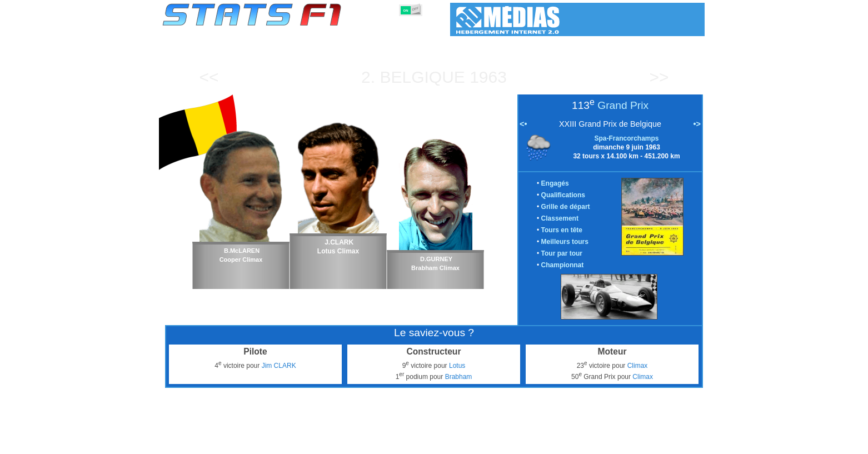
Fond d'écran (637, 443)
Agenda (563, 443)
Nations (491, 443)
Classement (560, 218)
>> (659, 77)
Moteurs (422, 443)
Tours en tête (562, 230)
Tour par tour (562, 253)
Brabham (459, 377)
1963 (488, 77)
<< (209, 77)
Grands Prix (288, 443)
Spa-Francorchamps (626, 138)
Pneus (457, 443)
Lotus (457, 366)
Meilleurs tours (565, 242)
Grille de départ (566, 207)
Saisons (245, 443)
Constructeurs (375, 443)
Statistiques (201, 443)
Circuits (527, 443)
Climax (638, 366)
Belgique (422, 77)
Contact (682, 443)
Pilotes (329, 443)
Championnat (563, 265)
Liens (596, 443)
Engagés (555, 183)
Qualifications (563, 195)
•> (697, 124)
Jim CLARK (279, 366)
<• (523, 124)
